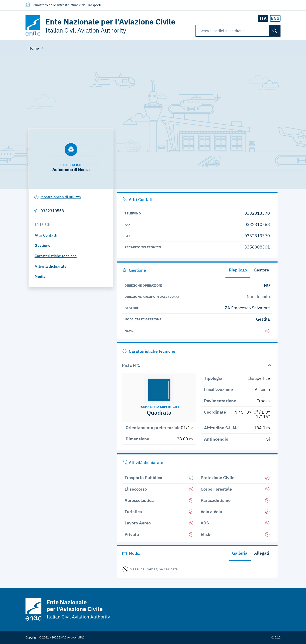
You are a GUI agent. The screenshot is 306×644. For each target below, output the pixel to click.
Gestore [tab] (261, 270)
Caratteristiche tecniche (56, 256)
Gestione (42, 245)
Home (34, 48)
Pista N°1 (131, 365)
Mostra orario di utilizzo (61, 197)
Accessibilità (76, 637)
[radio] (275, 18)
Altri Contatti (46, 235)
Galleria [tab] (240, 553)
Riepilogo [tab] (238, 270)
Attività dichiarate (51, 266)
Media (40, 276)
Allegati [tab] (262, 553)
